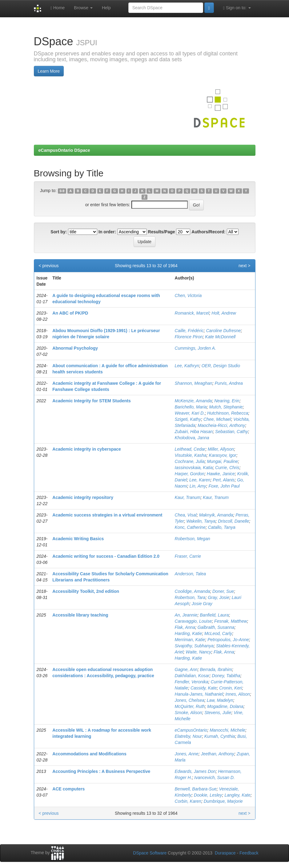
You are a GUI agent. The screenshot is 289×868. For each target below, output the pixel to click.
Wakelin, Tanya (201, 521)
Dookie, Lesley (208, 795)
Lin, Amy (198, 486)
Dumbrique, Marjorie (223, 801)
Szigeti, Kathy (188, 419)
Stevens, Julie (218, 713)
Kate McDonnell (220, 337)
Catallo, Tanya (222, 527)
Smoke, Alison (189, 713)
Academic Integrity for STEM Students (91, 401)
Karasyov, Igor (223, 455)
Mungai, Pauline (223, 461)
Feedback (249, 853)
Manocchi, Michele (227, 730)
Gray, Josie (219, 597)
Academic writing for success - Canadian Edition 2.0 (106, 556)
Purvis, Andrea (229, 383)
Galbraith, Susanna (216, 627)
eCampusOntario (191, 730)
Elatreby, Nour (188, 736)
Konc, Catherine (190, 527)
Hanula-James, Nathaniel (199, 694)
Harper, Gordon (190, 474)
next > (245, 266)
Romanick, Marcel (192, 313)
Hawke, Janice (221, 474)
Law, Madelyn (220, 700)
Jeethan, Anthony (218, 754)
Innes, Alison (238, 694)
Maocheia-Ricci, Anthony (221, 425)
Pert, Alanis (224, 480)
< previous (49, 266)
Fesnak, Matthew (231, 621)
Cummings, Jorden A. (195, 348)
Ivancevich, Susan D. (215, 778)
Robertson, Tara (190, 597)
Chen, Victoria (188, 295)
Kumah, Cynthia (220, 736)
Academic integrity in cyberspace (87, 449)
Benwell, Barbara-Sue (196, 789)
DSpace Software (150, 853)
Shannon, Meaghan (194, 383)
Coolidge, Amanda (193, 591)
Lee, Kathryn (187, 366)
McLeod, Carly (218, 633)
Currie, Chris (227, 468)
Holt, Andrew (224, 313)
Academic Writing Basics (78, 539)
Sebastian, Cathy (232, 432)
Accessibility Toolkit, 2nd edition (86, 591)
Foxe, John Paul (224, 486)
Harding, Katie (189, 633)
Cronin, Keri (231, 688)
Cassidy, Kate (204, 688)
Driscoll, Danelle (233, 521)
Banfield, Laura (214, 615)
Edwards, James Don (195, 771)
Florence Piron (189, 337)
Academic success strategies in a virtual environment (107, 515)
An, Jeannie (186, 615)
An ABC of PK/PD (70, 313)
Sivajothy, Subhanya (194, 646)
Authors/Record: (208, 232)
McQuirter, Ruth (190, 706)
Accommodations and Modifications (89, 754)
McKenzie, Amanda (193, 401)
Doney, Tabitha (226, 676)
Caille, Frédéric (189, 331)
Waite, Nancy (198, 652)
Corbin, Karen (188, 801)
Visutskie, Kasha (191, 455)
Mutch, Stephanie (226, 407)
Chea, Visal (186, 515)
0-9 (62, 191)
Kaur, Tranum (188, 497)
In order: (107, 232)
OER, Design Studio (221, 366)
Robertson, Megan (193, 539)
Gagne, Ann (186, 669)
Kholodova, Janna (192, 438)
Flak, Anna (185, 627)
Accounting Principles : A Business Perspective (101, 771)
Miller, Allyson (221, 449)
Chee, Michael (217, 419)
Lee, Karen (200, 480)
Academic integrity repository (83, 497)
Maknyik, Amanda (216, 515)
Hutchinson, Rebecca (228, 413)
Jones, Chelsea (190, 700)
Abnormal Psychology (75, 348)
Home (58, 8)
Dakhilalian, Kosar (192, 676)
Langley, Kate (237, 795)
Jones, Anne (187, 754)
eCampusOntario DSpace (64, 150)
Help (106, 8)
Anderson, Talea (190, 574)
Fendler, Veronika (192, 682)
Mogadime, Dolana (225, 706)
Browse (83, 8)
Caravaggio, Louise (193, 621)
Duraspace (225, 853)
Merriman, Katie (190, 640)
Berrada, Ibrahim (216, 669)
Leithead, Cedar (190, 449)
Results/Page (162, 232)
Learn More (49, 71)
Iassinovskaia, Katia (194, 468)
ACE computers (68, 789)
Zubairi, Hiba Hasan (194, 432)
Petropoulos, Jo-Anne (228, 640)
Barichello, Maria (191, 407)
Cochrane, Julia (190, 461)
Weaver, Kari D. (190, 413)
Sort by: (59, 232)
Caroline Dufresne (223, 331)
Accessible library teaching (80, 615)
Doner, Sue (223, 591)
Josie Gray (202, 604)
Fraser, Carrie (188, 556)
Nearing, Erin (227, 401)
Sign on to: (237, 8)
